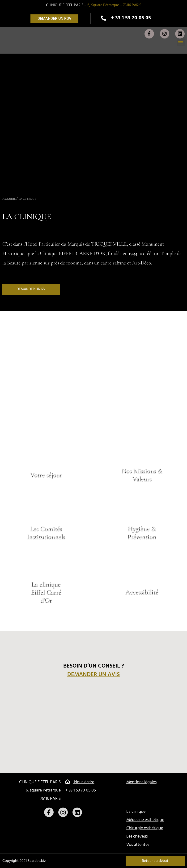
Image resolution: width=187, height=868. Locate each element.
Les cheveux (137, 836)
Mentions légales (141, 782)
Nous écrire (80, 782)
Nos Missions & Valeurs (142, 475)
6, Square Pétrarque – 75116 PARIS (114, 5)
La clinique (136, 812)
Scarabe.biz (37, 861)
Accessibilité (141, 592)
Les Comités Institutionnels (46, 533)
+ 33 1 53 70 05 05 (81, 790)
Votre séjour (46, 475)
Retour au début (155, 861)
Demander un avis (93, 675)
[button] (54, 19)
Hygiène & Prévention (141, 533)
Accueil (9, 199)
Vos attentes (138, 845)
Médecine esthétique (145, 820)
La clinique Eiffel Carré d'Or (46, 592)
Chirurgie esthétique (145, 828)
